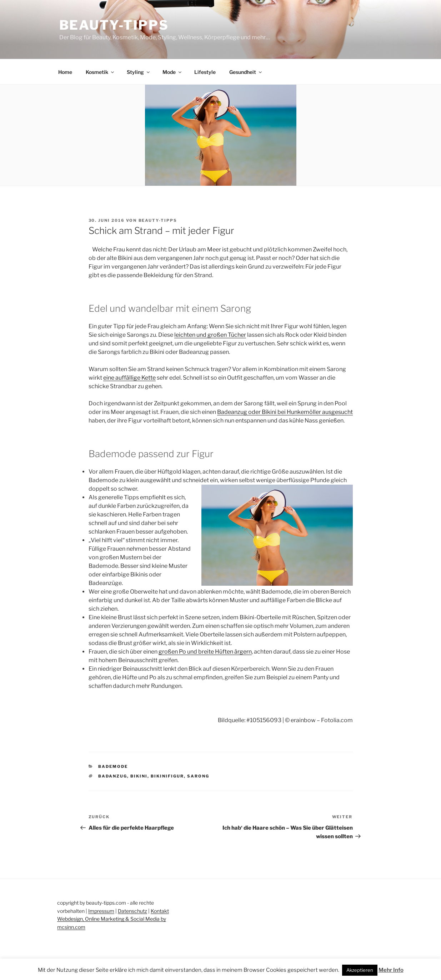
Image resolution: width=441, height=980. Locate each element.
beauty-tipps (158, 220)
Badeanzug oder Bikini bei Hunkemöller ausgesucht (285, 412)
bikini (139, 776)
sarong (198, 776)
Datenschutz (132, 911)
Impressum (101, 911)
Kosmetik (100, 72)
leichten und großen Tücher (210, 335)
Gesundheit (246, 72)
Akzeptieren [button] (360, 970)
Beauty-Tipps (114, 25)
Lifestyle (205, 72)
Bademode (113, 766)
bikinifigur (167, 776)
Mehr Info (391, 970)
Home (65, 72)
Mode (172, 72)
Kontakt (160, 911)
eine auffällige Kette (129, 378)
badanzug (113, 776)
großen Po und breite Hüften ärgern (205, 652)
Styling (139, 72)
